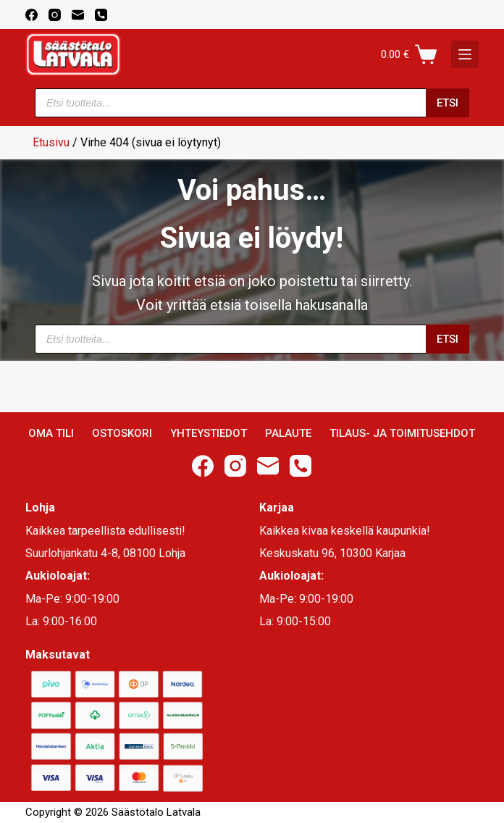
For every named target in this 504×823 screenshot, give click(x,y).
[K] (465, 54)
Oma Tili (51, 433)
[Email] (78, 15)
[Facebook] (31, 15)
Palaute (288, 433)
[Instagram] (55, 15)
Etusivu (51, 142)
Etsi (448, 103)
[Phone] (101, 15)
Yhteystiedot (209, 433)
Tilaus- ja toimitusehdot (402, 433)
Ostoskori (122, 433)
